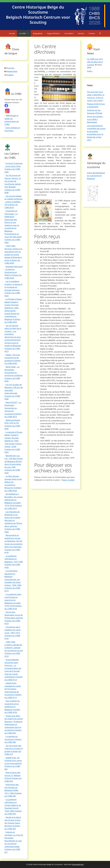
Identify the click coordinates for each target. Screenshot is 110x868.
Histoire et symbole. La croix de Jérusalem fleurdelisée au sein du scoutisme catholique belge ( (14, 841)
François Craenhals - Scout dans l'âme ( (14, 166)
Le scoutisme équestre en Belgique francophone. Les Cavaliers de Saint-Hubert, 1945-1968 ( (13, 579)
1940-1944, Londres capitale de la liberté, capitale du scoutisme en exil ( (14, 648)
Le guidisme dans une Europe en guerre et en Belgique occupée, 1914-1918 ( (13, 600)
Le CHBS (25, 33)
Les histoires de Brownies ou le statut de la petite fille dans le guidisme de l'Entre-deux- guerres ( (13, 520)
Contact (92, 33)
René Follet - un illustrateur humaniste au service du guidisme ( (13, 373)
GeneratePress (78, 864)
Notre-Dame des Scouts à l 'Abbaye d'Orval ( (13, 775)
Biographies (38, 33)
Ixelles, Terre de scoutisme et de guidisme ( (12, 358)
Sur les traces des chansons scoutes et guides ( (14, 748)
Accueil (12, 33)
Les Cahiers (69, 33)
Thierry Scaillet (68, 480)
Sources (81, 33)
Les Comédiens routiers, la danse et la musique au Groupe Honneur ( (13, 287)
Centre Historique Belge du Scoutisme (38, 10)
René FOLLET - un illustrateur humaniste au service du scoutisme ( (13, 408)
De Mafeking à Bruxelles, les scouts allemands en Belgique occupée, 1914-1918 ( (14, 500)
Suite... (90, 71)
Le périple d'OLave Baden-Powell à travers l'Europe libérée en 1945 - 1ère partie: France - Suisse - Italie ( (13, 441)
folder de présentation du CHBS (12, 121)
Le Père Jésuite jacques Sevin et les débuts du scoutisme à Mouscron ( (13, 482)
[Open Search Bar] (100, 33)
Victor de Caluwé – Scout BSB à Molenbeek (95, 119)
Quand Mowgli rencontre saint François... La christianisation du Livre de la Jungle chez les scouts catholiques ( (13, 668)
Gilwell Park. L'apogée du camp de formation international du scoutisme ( (13, 689)
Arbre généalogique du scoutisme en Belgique (96, 176)
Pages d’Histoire (53, 33)
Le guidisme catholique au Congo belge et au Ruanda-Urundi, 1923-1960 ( (13, 805)
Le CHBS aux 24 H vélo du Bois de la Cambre (95, 62)
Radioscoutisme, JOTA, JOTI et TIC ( (12, 423)
